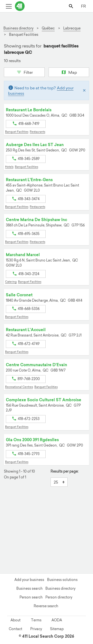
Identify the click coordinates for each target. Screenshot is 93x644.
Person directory (59, 597)
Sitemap (57, 629)
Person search (31, 597)
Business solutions (62, 580)
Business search (29, 588)
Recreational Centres (19, 387)
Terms (36, 620)
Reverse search (46, 606)
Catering (11, 282)
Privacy (36, 629)
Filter (24, 72)
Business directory (60, 588)
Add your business (29, 580)
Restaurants (37, 132)
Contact (15, 629)
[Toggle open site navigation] (9, 6)
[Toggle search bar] (71, 6)
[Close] (84, 90)
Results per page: (64, 471)
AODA (57, 620)
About (15, 620)
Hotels (9, 167)
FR (83, 6)
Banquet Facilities (17, 132)
